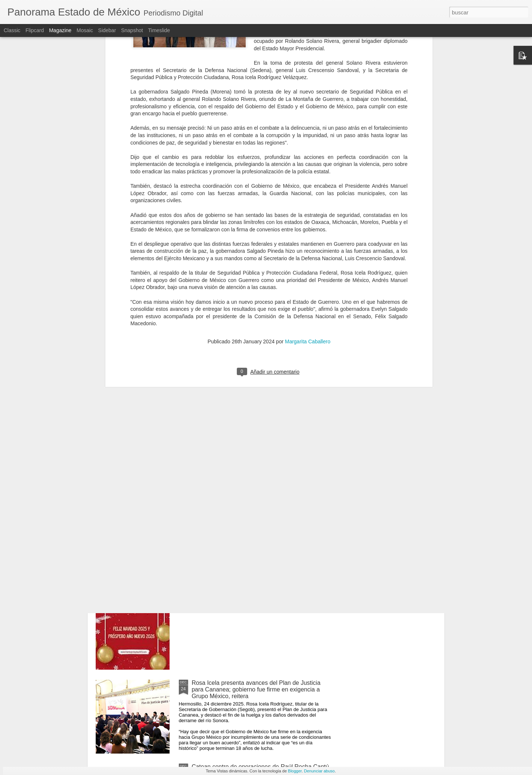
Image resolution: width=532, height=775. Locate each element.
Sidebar (107, 30)
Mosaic (85, 30)
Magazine (60, 30)
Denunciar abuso (319, 771)
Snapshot (132, 30)
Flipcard (35, 30)
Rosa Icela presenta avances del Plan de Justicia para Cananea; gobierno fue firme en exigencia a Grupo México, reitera (256, 689)
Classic (12, 30)
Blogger (295, 771)
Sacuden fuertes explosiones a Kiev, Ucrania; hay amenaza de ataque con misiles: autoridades (257, 518)
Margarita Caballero (308, 247)
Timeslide (159, 30)
